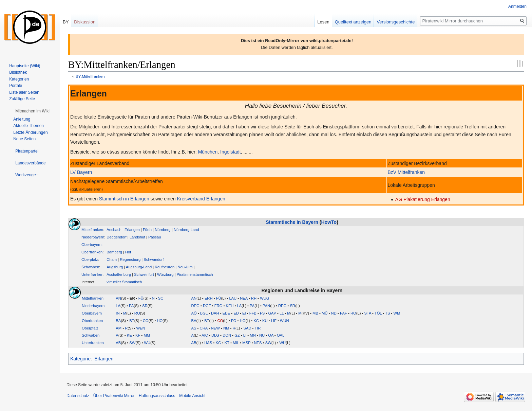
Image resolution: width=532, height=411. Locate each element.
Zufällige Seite (22, 99)
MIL (236, 343)
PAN (266, 306)
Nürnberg (163, 230)
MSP (246, 343)
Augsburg (115, 267)
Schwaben (90, 267)
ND (334, 313)
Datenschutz (78, 396)
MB (315, 313)
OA (271, 335)
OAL (281, 335)
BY (66, 22)
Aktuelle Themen (28, 126)
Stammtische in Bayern (292, 222)
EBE (226, 313)
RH (254, 298)
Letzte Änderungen (30, 132)
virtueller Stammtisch (124, 282)
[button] (32, 111)
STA (368, 313)
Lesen (323, 22)
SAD (247, 328)
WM (397, 313)
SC (161, 298)
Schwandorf (154, 260)
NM (226, 328)
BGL (204, 313)
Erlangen (132, 230)
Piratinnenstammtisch (195, 274)
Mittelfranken (92, 230)
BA (118, 321)
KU (265, 321)
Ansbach (114, 230)
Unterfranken (92, 274)
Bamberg (114, 252)
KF (138, 335)
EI (244, 313)
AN (118, 298)
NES (258, 343)
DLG (215, 335)
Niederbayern (93, 237)
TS (387, 313)
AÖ (194, 313)
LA (118, 306)
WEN (140, 328)
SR (145, 306)
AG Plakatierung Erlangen (423, 199)
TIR (258, 328)
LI (245, 335)
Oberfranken (92, 252)
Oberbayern (91, 245)
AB (118, 343)
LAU (233, 298)
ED (236, 313)
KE (129, 335)
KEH (230, 306)
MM (147, 335)
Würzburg (165, 274)
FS (262, 313)
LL (282, 313)
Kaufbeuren (165, 267)
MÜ (325, 313)
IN (118, 313)
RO (137, 313)
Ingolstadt (231, 152)
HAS (208, 343)
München (208, 152)
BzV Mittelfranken (406, 172)
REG (282, 306)
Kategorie (80, 359)
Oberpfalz (90, 260)
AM (119, 328)
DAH (215, 313)
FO (234, 321)
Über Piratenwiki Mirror (114, 396)
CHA (204, 328)
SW (132, 343)
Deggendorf (116, 237)
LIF (274, 321)
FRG (218, 306)
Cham (112, 260)
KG (218, 343)
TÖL (378, 313)
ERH (209, 298)
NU (262, 335)
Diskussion (85, 22)
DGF (207, 306)
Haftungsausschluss (157, 396)
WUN (284, 321)
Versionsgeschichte (396, 22)
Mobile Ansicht (192, 396)
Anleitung (22, 119)
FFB (253, 313)
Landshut (137, 237)
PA (131, 306)
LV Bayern (81, 172)
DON (227, 335)
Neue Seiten (24, 139)
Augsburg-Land (139, 267)
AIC (205, 335)
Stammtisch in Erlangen (124, 199)
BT (132, 321)
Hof (128, 252)
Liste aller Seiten (24, 92)
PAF (344, 313)
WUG (264, 298)
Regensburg (130, 260)
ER (132, 298)
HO (160, 321)
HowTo (329, 222)
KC (256, 321)
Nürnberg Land (186, 230)
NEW (215, 328)
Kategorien (19, 79)
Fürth (147, 230)
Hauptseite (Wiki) (25, 66)
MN (253, 335)
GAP (272, 313)
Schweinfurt (144, 274)
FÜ (141, 298)
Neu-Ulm (185, 267)
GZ (237, 335)
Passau (155, 237)
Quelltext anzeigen (353, 22)
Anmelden (517, 6)
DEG (195, 306)
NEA (244, 298)
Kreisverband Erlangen (201, 199)
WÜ (147, 343)
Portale (16, 86)
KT (227, 343)
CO (146, 321)
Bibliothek (18, 72)
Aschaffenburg (119, 274)
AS (194, 328)
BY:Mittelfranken (90, 76)
